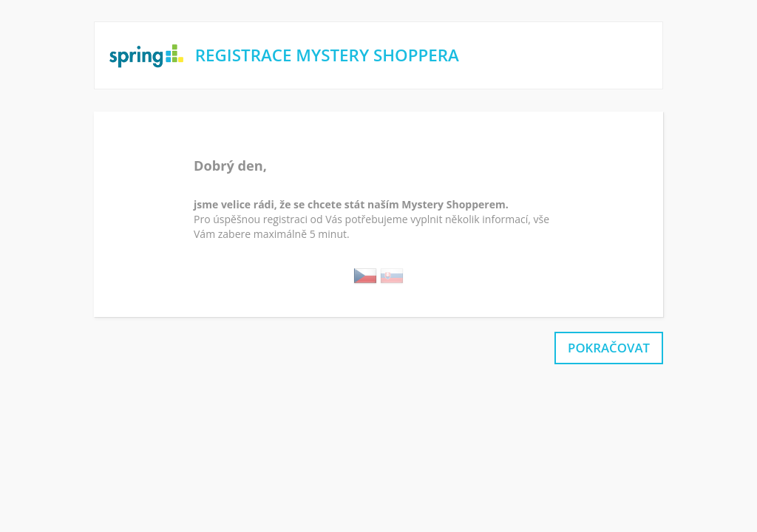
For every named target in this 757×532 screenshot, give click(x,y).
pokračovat (609, 348)
